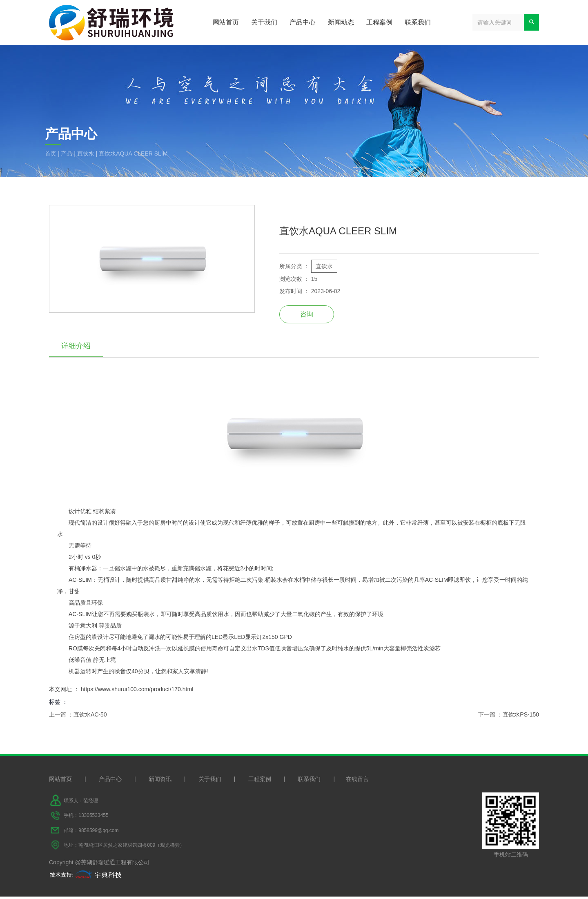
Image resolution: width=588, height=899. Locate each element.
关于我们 (264, 22)
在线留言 (357, 781)
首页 (51, 154)
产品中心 (303, 22)
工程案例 (379, 22)
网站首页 (226, 22)
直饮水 (86, 154)
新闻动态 (341, 22)
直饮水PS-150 (521, 715)
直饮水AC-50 (90, 715)
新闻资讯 (160, 781)
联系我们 (418, 22)
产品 (67, 154)
